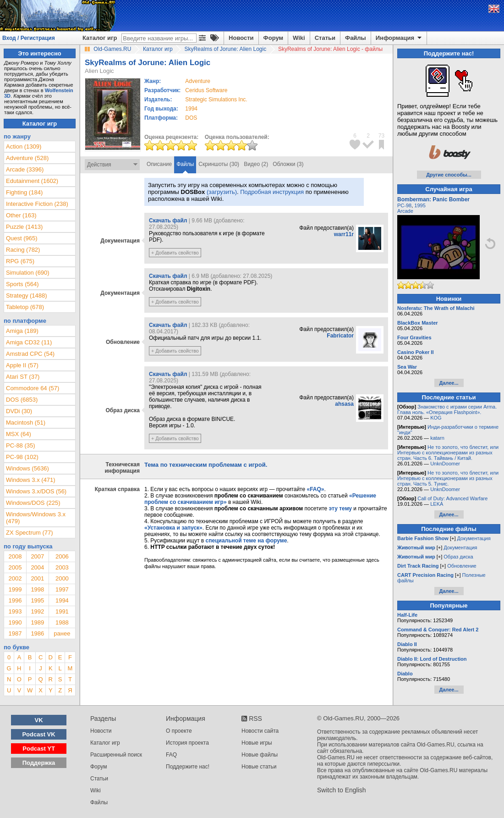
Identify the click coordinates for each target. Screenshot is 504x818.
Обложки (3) (288, 164)
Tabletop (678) (25, 307)
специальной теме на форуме (247, 541)
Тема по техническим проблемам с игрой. (206, 465)
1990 (15, 622)
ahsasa (344, 404)
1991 (62, 611)
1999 (15, 589)
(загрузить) (222, 192)
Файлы (356, 38)
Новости (241, 38)
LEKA (437, 504)
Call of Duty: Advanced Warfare (452, 498)
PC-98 (404, 205)
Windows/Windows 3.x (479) (36, 518)
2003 (62, 567)
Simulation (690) (28, 273)
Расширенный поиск (116, 755)
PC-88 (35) (21, 445)
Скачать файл (168, 221)
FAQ (171, 755)
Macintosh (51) (26, 423)
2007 (37, 556)
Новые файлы (260, 755)
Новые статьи (259, 767)
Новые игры (257, 743)
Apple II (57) (22, 365)
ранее (62, 633)
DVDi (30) (19, 411)
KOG (436, 418)
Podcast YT (39, 749)
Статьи (325, 38)
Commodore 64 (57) (33, 388)
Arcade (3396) (25, 169)
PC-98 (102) (22, 457)
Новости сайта (260, 731)
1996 (15, 600)
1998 (37, 589)
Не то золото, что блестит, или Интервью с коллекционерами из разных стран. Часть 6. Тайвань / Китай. (448, 453)
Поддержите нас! (188, 767)
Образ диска (458, 557)
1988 (62, 622)
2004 (37, 567)
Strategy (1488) (27, 296)
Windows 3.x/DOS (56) (36, 491)
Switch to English (342, 790)
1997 (62, 589)
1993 (15, 611)
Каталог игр (100, 38)
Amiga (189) (22, 331)
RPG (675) (20, 261)
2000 (62, 578)
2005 (15, 567)
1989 (37, 622)
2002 (15, 578)
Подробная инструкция (272, 192)
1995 (37, 600)
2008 (15, 556)
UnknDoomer (445, 464)
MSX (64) (19, 434)
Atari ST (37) (23, 377)
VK (39, 720)
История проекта (187, 743)
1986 (37, 633)
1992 (37, 611)
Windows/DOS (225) (33, 503)
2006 (62, 556)
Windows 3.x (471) (31, 480)
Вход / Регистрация (29, 38)
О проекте (179, 731)
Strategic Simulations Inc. (216, 99)
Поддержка (39, 763)
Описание (159, 164)
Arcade (405, 211)
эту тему (340, 508)
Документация (474, 538)
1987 (15, 633)
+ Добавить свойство (175, 253)
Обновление (462, 566)
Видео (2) (256, 164)
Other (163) (21, 215)
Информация (399, 38)
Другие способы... (449, 175)
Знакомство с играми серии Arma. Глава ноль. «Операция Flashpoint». (447, 409)
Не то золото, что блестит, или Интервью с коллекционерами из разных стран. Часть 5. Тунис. (448, 478)
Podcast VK (38, 734)
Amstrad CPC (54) (30, 354)
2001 (37, 578)
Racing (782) (23, 250)
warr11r (344, 234)
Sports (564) (22, 284)
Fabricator (340, 336)
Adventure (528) (27, 158)
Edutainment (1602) (32, 181)
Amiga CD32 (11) (29, 342)
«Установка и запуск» (173, 528)
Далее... (449, 383)
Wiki (299, 38)
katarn (437, 438)
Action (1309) (24, 146)
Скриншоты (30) (219, 164)
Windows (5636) (27, 468)
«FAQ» (315, 489)
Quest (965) (22, 238)
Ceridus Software (206, 90)
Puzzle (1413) (24, 227)
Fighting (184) (24, 192)
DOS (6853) (22, 400)
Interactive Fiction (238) (37, 204)
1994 (191, 109)
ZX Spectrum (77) (30, 533)
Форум (273, 38)
